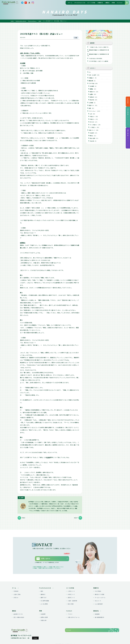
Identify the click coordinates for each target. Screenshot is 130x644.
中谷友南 (92, 141)
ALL (90, 72)
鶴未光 (91, 136)
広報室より (91, 78)
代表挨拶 (16, 590)
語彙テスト (91, 105)
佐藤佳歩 (92, 97)
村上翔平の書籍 (45, 600)
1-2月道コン (93, 127)
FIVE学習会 (98, 590)
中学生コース (71, 593)
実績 (90, 108)
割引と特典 (71, 603)
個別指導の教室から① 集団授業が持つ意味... (98, 55)
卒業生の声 (44, 619)
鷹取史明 (91, 81)
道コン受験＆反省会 (19, 616)
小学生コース (71, 590)
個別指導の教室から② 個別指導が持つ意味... (98, 51)
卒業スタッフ (92, 130)
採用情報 (97, 613)
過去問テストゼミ (18, 613)
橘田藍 (91, 89)
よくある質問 (44, 603)
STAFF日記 (92, 83)
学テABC (92, 122)
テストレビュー (93, 111)
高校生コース (71, 596)
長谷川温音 (92, 138)
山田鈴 (91, 94)
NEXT (76, 518)
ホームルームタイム (100, 596)
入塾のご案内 (17, 593)
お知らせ (16, 596)
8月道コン (92, 119)
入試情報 (91, 103)
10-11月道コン (94, 125)
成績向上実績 (44, 616)
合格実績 (43, 613)
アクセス (70, 613)
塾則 (42, 590)
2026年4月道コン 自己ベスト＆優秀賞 (98, 61)
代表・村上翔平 (93, 75)
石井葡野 (92, 86)
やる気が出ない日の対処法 (95, 58)
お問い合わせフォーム (74, 616)
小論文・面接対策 (72, 600)
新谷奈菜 (92, 100)
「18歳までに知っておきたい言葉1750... (99, 47)
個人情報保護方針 (100, 616)
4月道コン (92, 116)
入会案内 (67, 553)
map (35, 637)
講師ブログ (44, 596)
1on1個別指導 (99, 603)
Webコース (98, 600)
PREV (23, 518)
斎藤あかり (92, 92)
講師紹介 (43, 593)
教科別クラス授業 (100, 593)
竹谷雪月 (92, 133)
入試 (76, 38)
